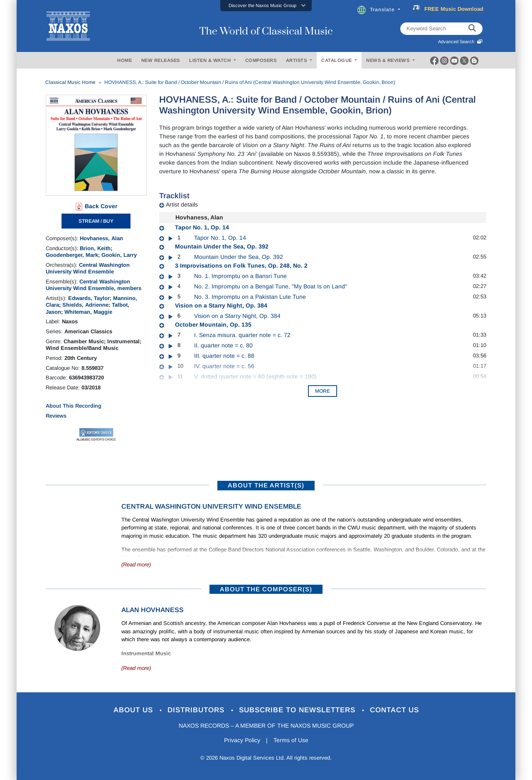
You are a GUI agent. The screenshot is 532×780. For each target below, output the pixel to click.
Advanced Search (460, 42)
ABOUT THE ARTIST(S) (266, 485)
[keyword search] (472, 29)
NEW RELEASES (161, 60)
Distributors (197, 710)
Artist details (182, 204)
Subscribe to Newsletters (298, 710)
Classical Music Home (70, 82)
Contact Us (394, 710)
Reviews (56, 416)
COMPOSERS (261, 60)
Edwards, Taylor (89, 298)
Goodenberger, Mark (72, 255)
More (323, 391)
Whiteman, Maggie (88, 312)
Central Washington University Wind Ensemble (88, 268)
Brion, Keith (95, 248)
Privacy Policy (242, 740)
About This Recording (74, 406)
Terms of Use (291, 740)
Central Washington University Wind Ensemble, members (94, 285)
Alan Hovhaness (153, 610)
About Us (134, 710)
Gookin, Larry (119, 255)
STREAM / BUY (96, 221)
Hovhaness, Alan (101, 238)
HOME (124, 60)
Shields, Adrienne (85, 305)
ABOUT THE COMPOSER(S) (266, 589)
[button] (266, 6)
